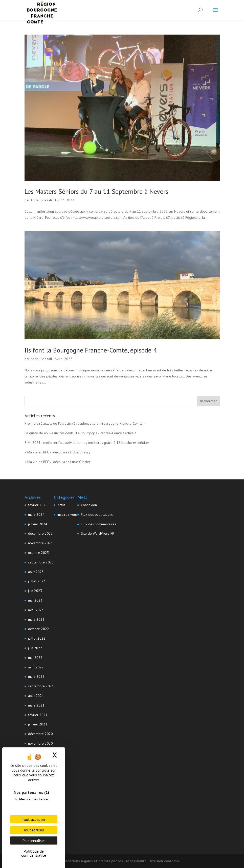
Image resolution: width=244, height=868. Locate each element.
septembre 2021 (41, 686)
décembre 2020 (40, 734)
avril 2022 (36, 667)
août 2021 (36, 696)
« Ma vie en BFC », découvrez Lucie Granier (57, 462)
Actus (61, 505)
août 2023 (36, 572)
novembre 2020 (40, 743)
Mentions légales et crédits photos (94, 861)
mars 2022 (36, 676)
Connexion (89, 505)
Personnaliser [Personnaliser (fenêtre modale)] (34, 840)
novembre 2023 (40, 543)
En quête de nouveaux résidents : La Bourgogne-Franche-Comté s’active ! (80, 433)
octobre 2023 (39, 553)
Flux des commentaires (98, 524)
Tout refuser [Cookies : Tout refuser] (34, 830)
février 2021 (38, 715)
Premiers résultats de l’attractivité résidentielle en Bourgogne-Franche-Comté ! (85, 423)
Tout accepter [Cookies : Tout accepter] (34, 819)
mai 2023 (35, 600)
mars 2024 (36, 514)
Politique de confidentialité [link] (34, 853)
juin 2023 (35, 591)
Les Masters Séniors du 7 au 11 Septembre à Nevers (96, 191)
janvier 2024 (38, 524)
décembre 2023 (40, 533)
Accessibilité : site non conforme (153, 861)
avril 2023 (36, 610)
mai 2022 (35, 658)
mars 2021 (36, 705)
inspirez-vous (67, 514)
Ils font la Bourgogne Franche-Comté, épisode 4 (91, 350)
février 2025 (38, 505)
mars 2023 (36, 619)
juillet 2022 (37, 638)
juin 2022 (35, 648)
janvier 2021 (38, 724)
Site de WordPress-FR (98, 533)
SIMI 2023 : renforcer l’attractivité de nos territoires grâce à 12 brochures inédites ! (88, 443)
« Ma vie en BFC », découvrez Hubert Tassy (57, 452)
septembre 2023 (41, 562)
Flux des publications (97, 514)
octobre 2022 (39, 629)
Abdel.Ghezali (41, 200)
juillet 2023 (37, 581)
